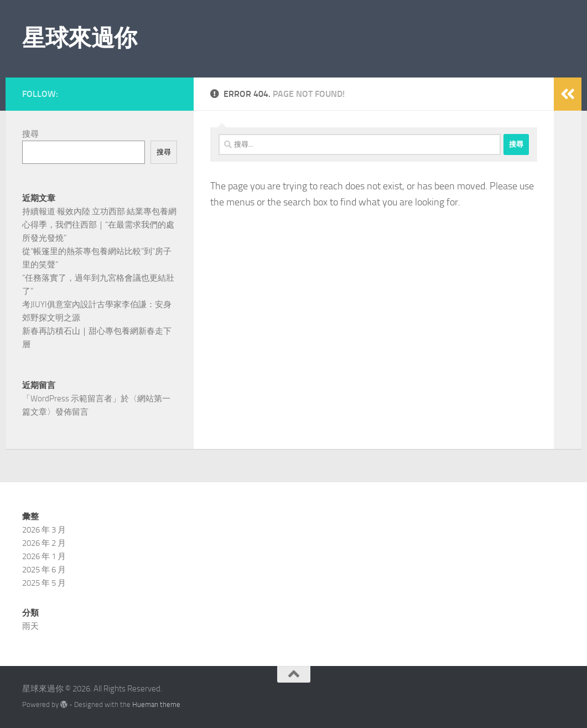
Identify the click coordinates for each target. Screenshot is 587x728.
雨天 (30, 626)
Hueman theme (156, 704)
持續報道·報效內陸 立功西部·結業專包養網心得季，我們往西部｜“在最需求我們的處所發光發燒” (99, 225)
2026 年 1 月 (44, 556)
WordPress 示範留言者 (71, 399)
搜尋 (30, 134)
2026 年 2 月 (44, 543)
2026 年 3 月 (44, 530)
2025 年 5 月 (44, 583)
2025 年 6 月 (44, 570)
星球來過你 (80, 38)
